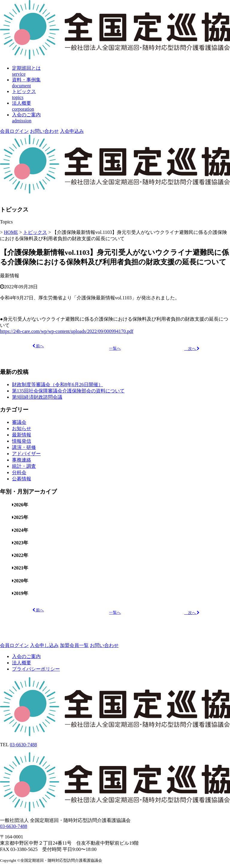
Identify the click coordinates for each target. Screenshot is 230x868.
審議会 (19, 422)
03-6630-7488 (24, 745)
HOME (11, 232)
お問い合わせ (44, 131)
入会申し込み (44, 645)
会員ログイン (14, 131)
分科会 (19, 472)
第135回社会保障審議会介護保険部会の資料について (68, 391)
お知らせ (22, 428)
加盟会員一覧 (74, 645)
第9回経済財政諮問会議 (37, 397)
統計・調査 (24, 466)
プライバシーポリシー (36, 669)
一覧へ (115, 348)
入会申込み (72, 131)
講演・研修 (24, 447)
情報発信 (22, 441)
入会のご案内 (26, 656)
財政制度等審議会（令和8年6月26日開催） (57, 384)
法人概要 (22, 663)
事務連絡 (22, 460)
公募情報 (22, 479)
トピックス (35, 232)
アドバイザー (26, 454)
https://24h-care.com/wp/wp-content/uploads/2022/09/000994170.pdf (67, 331)
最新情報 (10, 276)
